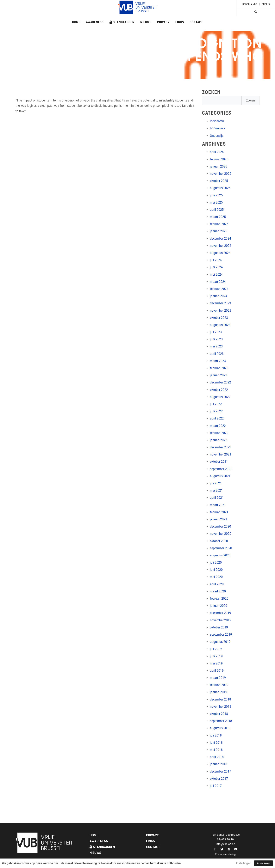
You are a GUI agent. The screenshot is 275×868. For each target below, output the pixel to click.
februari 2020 (219, 599)
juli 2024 (216, 260)
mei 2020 (216, 577)
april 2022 (217, 418)
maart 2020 (218, 591)
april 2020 (217, 584)
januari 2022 (219, 440)
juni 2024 (216, 267)
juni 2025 (216, 195)
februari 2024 (219, 289)
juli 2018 (216, 735)
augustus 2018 (220, 728)
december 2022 (220, 382)
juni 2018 (216, 743)
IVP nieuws (217, 128)
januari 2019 (219, 692)
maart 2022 (218, 426)
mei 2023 (216, 346)
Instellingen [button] (244, 863)
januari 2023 (219, 375)
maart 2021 (218, 505)
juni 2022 (216, 411)
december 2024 (220, 238)
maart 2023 (218, 361)
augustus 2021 (220, 476)
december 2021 (220, 447)
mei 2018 (216, 750)
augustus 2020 (220, 555)
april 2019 (217, 671)
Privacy (163, 22)
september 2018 (221, 721)
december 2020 (220, 526)
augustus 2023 (220, 325)
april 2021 (217, 498)
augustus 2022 (220, 397)
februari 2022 (219, 433)
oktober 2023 (219, 318)
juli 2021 (216, 483)
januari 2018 (219, 764)
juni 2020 (216, 570)
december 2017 (220, 771)
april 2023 (217, 354)
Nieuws (146, 22)
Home (76, 22)
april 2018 (217, 757)
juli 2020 (216, 562)
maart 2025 (218, 217)
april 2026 (217, 152)
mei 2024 (216, 275)
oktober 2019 (219, 627)
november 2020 (221, 534)
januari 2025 (219, 231)
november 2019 (221, 620)
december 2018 (220, 699)
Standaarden (122, 22)
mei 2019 (216, 663)
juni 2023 (216, 339)
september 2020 (221, 548)
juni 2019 (216, 656)
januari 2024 (219, 296)
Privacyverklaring (225, 854)
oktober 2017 (219, 779)
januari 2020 (219, 606)
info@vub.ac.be (225, 844)
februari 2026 (219, 159)
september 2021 (221, 469)
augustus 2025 (220, 188)
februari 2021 (219, 512)
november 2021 (221, 454)
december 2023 (220, 303)
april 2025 (217, 210)
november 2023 (221, 311)
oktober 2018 (219, 714)
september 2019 (221, 635)
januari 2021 (219, 519)
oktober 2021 (219, 462)
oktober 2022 (219, 390)
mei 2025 (216, 202)
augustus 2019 (220, 642)
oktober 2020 (219, 541)
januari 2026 (219, 166)
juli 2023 (216, 332)
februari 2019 (219, 685)
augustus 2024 (220, 253)
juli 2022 (216, 404)
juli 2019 (216, 649)
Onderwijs (217, 136)
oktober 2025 (219, 181)
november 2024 (221, 246)
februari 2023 (219, 368)
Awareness (95, 22)
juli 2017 (216, 786)
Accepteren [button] (263, 863)
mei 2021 (216, 490)
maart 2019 (218, 678)
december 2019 (220, 613)
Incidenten (217, 121)
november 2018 (221, 707)
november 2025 (221, 174)
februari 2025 (219, 224)
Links (180, 22)
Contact (196, 22)
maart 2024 (218, 282)
